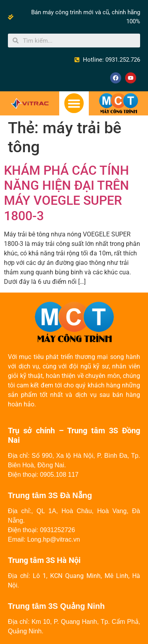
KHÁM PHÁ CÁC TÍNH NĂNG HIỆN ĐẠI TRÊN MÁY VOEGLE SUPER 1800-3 (67, 193)
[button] (74, 103)
